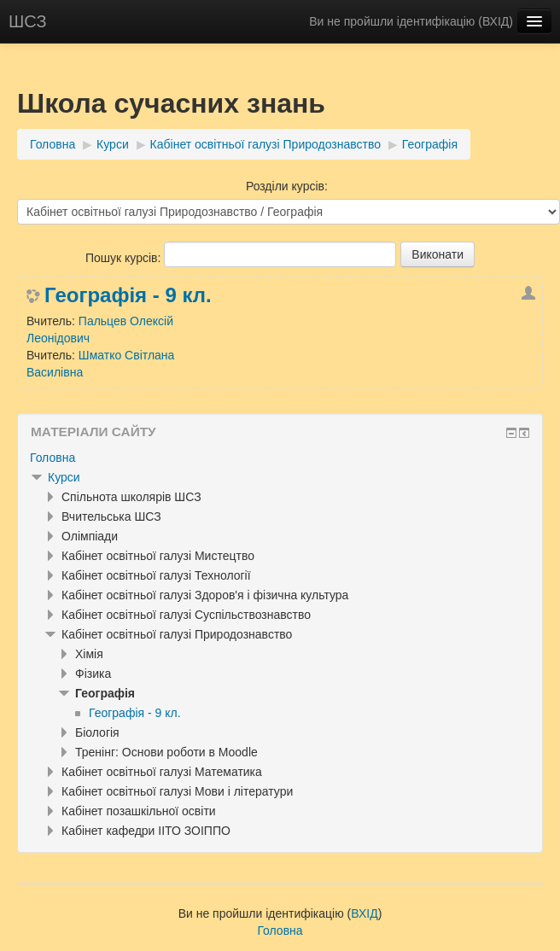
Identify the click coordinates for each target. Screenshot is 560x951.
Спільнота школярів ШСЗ (131, 497)
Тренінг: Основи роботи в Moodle (166, 752)
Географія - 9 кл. (128, 295)
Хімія (89, 654)
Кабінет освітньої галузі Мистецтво (158, 556)
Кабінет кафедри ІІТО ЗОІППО (146, 831)
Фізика (93, 674)
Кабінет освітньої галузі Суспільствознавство (186, 615)
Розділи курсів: (287, 186)
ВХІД (496, 21)
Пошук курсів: (125, 258)
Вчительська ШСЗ (111, 516)
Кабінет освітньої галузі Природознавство (265, 144)
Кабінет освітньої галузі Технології (156, 575)
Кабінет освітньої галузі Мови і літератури (177, 791)
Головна (52, 144)
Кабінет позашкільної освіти (139, 811)
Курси (113, 144)
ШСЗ (28, 21)
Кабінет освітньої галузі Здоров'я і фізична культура (205, 595)
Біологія (97, 732)
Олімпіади (90, 536)
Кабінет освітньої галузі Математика (162, 772)
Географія (430, 144)
